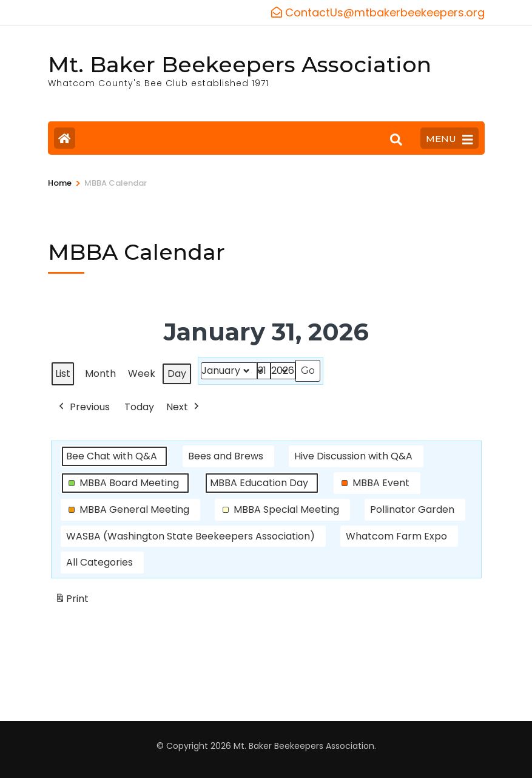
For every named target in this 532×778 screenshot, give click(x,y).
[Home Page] (65, 138)
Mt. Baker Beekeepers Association (240, 64)
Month (100, 374)
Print (72, 601)
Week (142, 374)
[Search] (396, 140)
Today (139, 406)
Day (177, 374)
